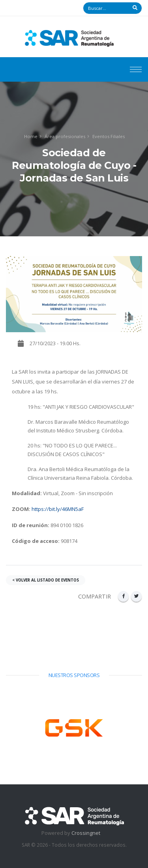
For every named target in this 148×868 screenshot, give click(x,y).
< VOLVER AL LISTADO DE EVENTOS (46, 580)
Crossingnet (86, 833)
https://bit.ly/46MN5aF (58, 509)
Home (31, 136)
